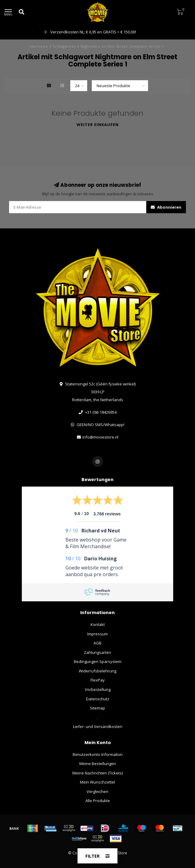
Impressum (97, 634)
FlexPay (98, 680)
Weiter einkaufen (98, 125)
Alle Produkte (98, 801)
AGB (97, 643)
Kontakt (98, 624)
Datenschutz (98, 699)
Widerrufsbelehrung (97, 671)
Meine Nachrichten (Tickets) (97, 773)
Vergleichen (97, 791)
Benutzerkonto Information (98, 754)
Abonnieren (166, 207)
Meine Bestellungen (98, 764)
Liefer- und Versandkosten (98, 726)
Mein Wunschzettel (97, 782)
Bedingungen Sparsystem (98, 661)
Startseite (39, 46)
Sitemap (97, 708)
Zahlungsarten (97, 652)
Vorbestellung (98, 689)
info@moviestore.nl (100, 437)
